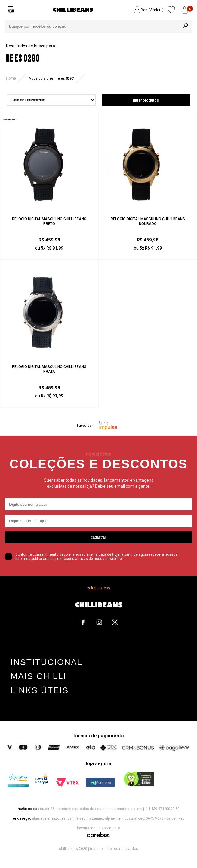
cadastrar (98, 537)
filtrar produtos (146, 100)
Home (11, 78)
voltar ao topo (99, 588)
